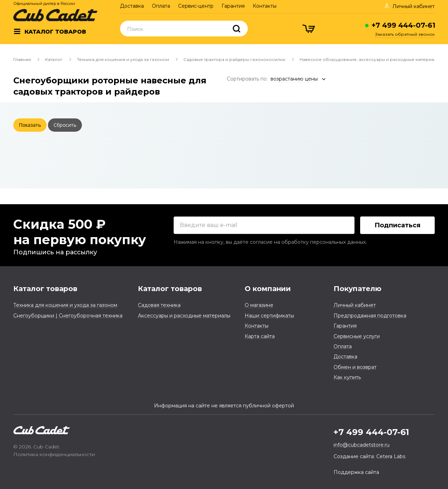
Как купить (347, 377)
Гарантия (233, 6)
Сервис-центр (196, 6)
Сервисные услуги (357, 336)
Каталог (54, 59)
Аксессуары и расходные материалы (184, 316)
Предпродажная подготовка (370, 316)
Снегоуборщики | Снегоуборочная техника (68, 316)
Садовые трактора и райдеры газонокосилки (234, 59)
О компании (268, 289)
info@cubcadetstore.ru (362, 445)
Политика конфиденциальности (54, 454)
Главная (22, 59)
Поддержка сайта (356, 472)
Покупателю (358, 289)
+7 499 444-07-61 (403, 25)
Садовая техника (159, 305)
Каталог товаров (45, 289)
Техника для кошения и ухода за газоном (123, 59)
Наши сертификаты (269, 316)
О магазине (259, 305)
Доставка (132, 6)
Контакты (265, 6)
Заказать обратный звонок (405, 34)
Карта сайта (260, 336)
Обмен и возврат (355, 367)
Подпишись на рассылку (55, 252)
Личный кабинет (355, 305)
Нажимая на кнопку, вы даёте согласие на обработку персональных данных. (270, 242)
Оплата (161, 6)
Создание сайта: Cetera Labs (369, 456)
